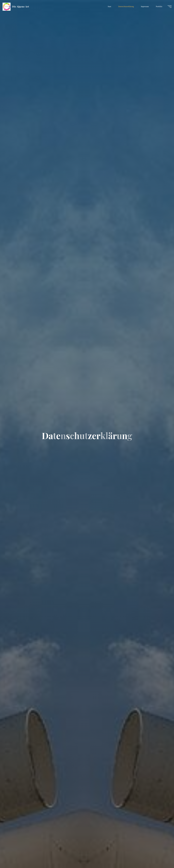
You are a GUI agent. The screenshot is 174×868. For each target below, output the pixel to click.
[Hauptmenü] (168, 7)
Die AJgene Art (23, 7)
